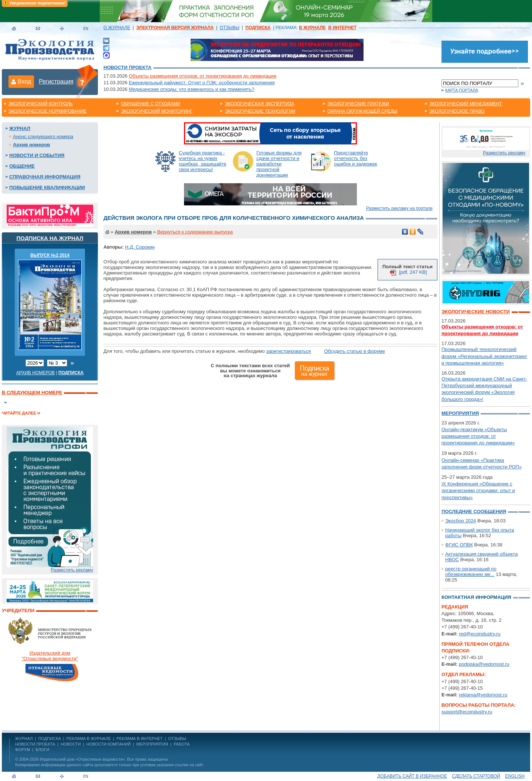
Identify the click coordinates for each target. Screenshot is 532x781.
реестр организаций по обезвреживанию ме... (471, 572)
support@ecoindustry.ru (467, 712)
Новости (71, 744)
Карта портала (462, 90)
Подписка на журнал (50, 238)
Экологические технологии (260, 111)
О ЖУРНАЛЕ (117, 28)
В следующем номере (32, 393)
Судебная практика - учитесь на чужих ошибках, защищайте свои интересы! (203, 161)
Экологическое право (457, 111)
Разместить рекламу (72, 570)
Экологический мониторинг (157, 111)
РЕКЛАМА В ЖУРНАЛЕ (89, 739)
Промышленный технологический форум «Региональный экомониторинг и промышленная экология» (484, 356)
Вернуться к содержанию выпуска (195, 232)
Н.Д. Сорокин (140, 247)
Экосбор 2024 (461, 521)
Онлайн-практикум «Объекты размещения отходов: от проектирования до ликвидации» (478, 436)
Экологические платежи (358, 104)
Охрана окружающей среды (362, 111)
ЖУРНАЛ (24, 739)
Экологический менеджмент (466, 104)
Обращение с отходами (150, 104)
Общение (22, 166)
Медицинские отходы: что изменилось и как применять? (192, 89)
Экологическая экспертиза (259, 104)
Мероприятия (460, 413)
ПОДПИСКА (50, 739)
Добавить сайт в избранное (412, 776)
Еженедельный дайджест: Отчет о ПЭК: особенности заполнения (202, 83)
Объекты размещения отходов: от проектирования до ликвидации (203, 76)
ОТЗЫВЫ (230, 28)
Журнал (20, 128)
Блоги (42, 750)
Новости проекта (127, 67)
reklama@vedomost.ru (483, 695)
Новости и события (37, 155)
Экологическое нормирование (48, 111)
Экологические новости (476, 312)
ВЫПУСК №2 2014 (50, 255)
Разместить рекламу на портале (399, 208)
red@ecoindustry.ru (480, 634)
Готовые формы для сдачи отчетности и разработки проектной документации (279, 164)
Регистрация (56, 81)
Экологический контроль (41, 104)
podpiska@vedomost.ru (484, 664)
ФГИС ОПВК (459, 545)
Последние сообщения (474, 511)
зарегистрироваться (288, 351)
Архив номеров (31, 145)
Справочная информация (45, 177)
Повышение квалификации (47, 187)
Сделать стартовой (476, 776)
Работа (182, 744)
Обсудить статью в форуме (354, 351)
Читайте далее (19, 413)
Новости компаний (109, 744)
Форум (23, 750)
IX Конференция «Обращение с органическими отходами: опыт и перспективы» (478, 490)
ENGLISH (515, 776)
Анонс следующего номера (43, 137)
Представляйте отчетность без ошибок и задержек (356, 158)
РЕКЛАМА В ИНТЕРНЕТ (139, 739)
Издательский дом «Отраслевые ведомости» (82, 759)
